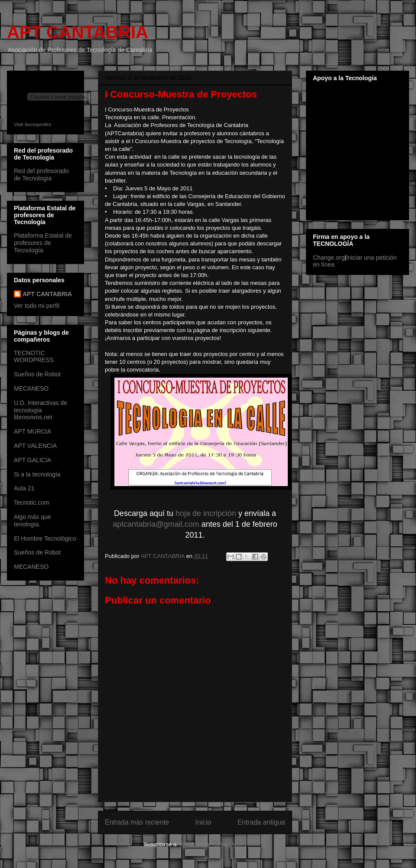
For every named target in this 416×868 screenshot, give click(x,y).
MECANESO (31, 388)
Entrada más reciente (137, 822)
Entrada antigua (261, 822)
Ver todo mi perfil (37, 306)
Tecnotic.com (32, 503)
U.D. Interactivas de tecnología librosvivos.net (41, 410)
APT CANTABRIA (78, 32)
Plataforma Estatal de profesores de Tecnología (43, 243)
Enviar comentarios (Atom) (213, 844)
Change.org (329, 258)
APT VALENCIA (35, 446)
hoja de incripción (206, 513)
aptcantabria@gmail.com (156, 524)
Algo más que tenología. (32, 520)
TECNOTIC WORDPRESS (34, 357)
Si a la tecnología (37, 474)
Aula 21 (24, 488)
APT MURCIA (32, 431)
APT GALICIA (32, 460)
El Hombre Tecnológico (45, 538)
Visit (32, 124)
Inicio (203, 822)
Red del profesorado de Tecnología (41, 175)
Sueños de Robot (37, 374)
